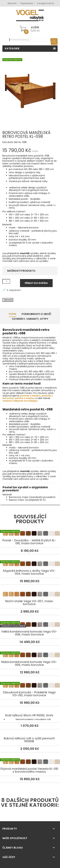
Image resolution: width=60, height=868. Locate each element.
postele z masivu (30, 396)
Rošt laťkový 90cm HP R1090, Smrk (29, 715)
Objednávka (27, 3)
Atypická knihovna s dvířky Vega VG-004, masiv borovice (30, 564)
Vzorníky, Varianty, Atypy (30, 319)
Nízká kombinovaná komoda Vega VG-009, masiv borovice (30, 655)
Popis (13, 314)
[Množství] (6, 281)
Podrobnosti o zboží (36, 314)
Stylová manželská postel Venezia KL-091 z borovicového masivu (30, 762)
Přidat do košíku (36, 283)
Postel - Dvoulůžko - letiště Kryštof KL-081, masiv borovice (30, 534)
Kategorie (12, 48)
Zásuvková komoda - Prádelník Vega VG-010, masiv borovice (30, 686)
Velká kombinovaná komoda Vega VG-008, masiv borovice (30, 625)
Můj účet (12, 3)
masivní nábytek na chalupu (20, 401)
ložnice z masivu (25, 398)
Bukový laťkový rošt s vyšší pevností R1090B (29, 740)
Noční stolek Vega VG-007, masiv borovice (30, 595)
